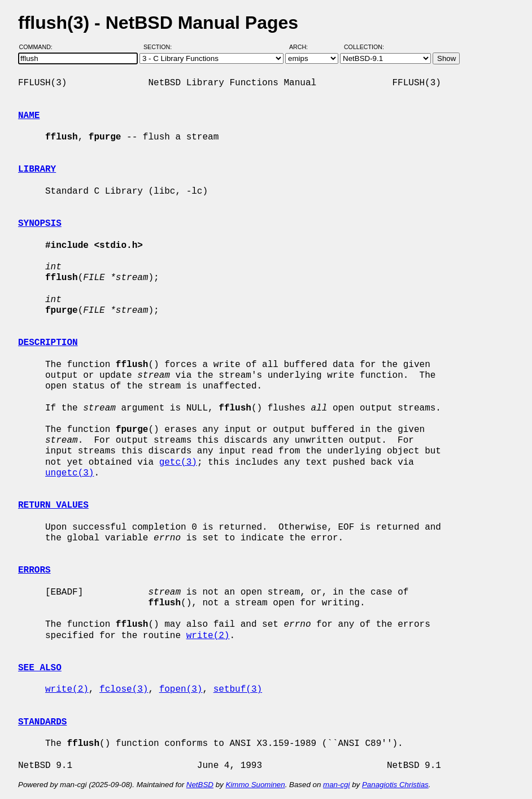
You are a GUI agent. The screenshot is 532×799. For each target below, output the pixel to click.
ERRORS (34, 570)
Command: (39, 47)
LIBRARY (37, 169)
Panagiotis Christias (395, 785)
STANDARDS (42, 722)
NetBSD (200, 785)
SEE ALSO (40, 668)
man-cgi (336, 785)
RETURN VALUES (53, 505)
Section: (160, 47)
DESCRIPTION (48, 343)
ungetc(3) (69, 473)
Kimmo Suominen (255, 785)
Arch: (304, 47)
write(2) (208, 636)
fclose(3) (124, 689)
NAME (29, 116)
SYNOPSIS (40, 224)
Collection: (364, 47)
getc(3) (178, 462)
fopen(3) (181, 689)
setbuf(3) (238, 689)
